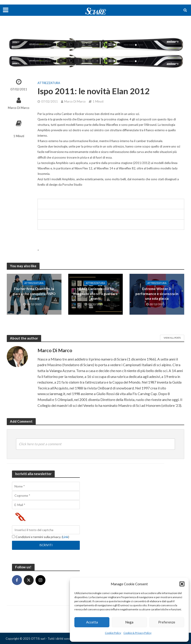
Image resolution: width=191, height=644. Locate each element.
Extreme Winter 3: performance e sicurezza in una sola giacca (157, 294)
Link (65, 537)
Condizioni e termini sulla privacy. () (41, 537)
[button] (182, 584)
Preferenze (167, 622)
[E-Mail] (46, 505)
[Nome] (46, 486)
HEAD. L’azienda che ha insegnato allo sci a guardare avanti (95, 294)
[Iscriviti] (46, 545)
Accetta (92, 622)
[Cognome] (46, 495)
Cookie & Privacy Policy (137, 633)
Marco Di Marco (19, 108)
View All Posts (172, 338)
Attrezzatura (49, 83)
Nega (129, 622)
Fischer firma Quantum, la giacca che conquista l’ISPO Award (34, 294)
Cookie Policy (113, 633)
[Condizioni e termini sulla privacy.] (13, 537)
